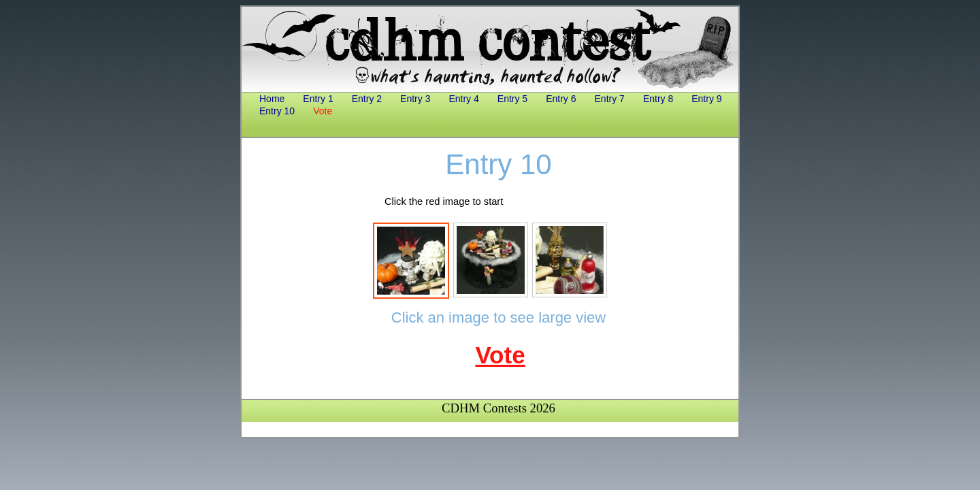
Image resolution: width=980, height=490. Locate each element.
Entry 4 (463, 99)
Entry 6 (561, 99)
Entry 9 (706, 99)
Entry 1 (318, 99)
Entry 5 (512, 99)
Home (272, 99)
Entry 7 (610, 99)
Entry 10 (277, 111)
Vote (323, 111)
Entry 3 (415, 99)
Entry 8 (658, 99)
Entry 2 (367, 99)
